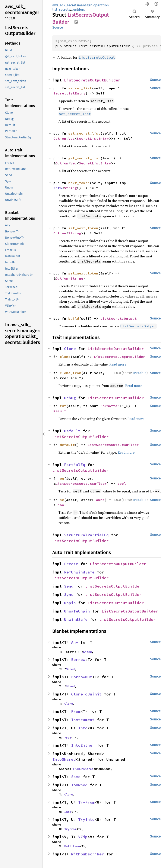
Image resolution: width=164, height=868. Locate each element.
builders (78, 9)
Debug (70, 398)
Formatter (110, 406)
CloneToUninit (86, 694)
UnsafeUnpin (77, 611)
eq (62, 478)
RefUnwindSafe (79, 572)
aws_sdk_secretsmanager (72, 5)
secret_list (80, 88)
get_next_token (83, 273)
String (70, 188)
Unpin (70, 603)
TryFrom (86, 802)
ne (62, 500)
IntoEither (83, 745)
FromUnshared (83, 769)
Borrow (78, 660)
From (76, 711)
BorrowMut (82, 677)
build (74, 318)
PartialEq (75, 465)
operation (101, 5)
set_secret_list (84, 133)
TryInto (86, 819)
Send (69, 586)
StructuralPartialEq (86, 535)
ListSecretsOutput (119, 318)
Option (60, 138)
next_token (79, 183)
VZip (83, 837)
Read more (118, 364)
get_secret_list (84, 158)
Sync (69, 594)
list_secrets (61, 9)
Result (60, 411)
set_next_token (83, 228)
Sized (87, 652)
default (67, 445)
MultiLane (72, 846)
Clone (70, 349)
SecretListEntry (69, 93)
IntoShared (64, 759)
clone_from (70, 373)
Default (72, 431)
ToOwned (79, 785)
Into (58, 188)
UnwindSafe (76, 619)
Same (76, 777)
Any (75, 642)
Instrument (83, 720)
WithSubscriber (88, 854)
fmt (63, 406)
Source (58, 27)
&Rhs (100, 500)
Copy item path (76, 22)
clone (65, 357)
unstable (140, 373)
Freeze (71, 564)
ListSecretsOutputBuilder (92, 80)
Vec (72, 138)
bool (122, 483)
